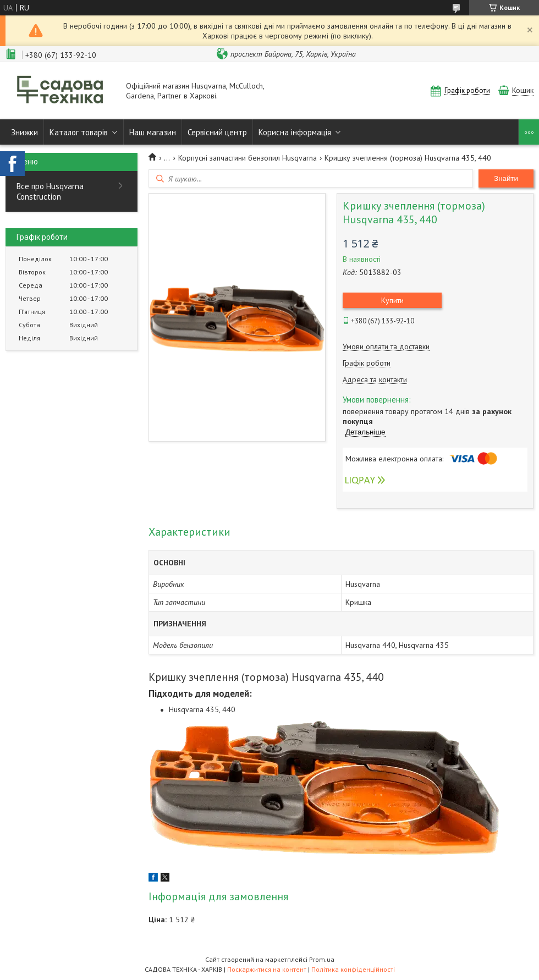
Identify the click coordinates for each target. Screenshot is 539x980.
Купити (392, 300)
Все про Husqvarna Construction (50, 191)
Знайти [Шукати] (506, 178)
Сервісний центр (217, 132)
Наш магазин (153, 132)
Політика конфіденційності (353, 969)
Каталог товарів (79, 132)
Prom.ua (322, 959)
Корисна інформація (295, 132)
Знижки (24, 132)
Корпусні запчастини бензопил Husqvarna (248, 158)
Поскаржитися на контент (267, 969)
